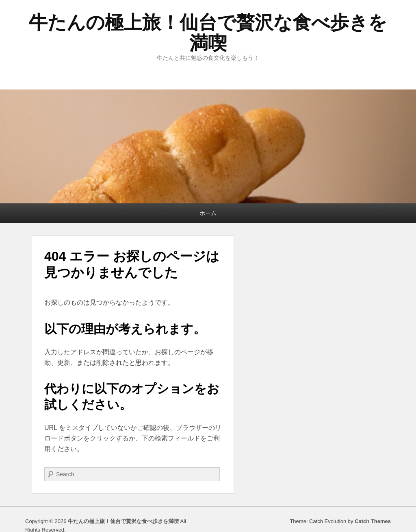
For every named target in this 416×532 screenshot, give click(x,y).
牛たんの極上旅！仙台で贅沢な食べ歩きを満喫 (208, 33)
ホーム (208, 213)
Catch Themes (373, 521)
